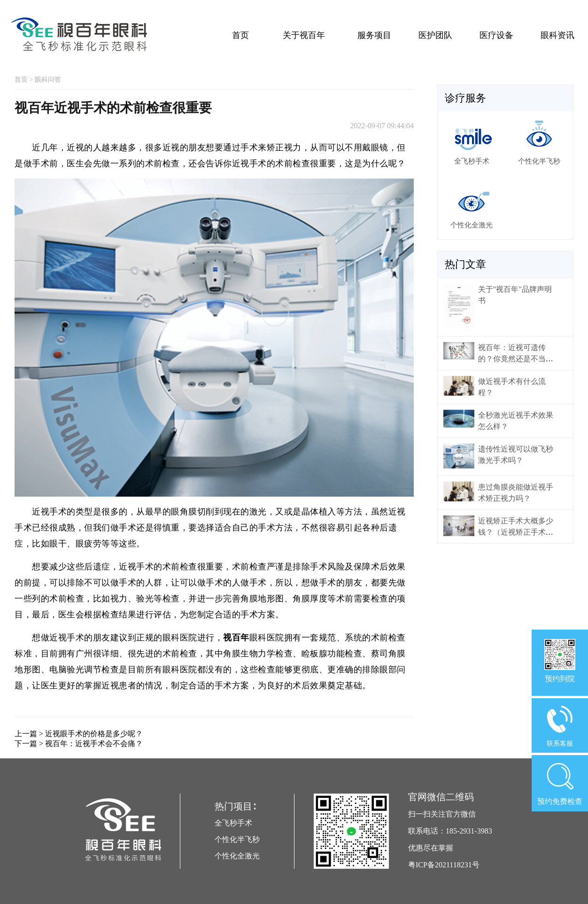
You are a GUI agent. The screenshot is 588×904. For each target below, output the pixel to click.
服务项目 (374, 35)
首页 (240, 35)
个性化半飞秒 (237, 839)
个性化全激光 (237, 856)
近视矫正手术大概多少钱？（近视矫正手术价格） (516, 532)
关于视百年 (304, 35)
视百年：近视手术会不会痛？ (94, 744)
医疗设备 (496, 35)
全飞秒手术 (233, 823)
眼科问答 (48, 80)
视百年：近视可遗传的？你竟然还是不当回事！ (516, 359)
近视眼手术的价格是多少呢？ (94, 734)
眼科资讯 (557, 35)
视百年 (236, 638)
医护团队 (435, 35)
